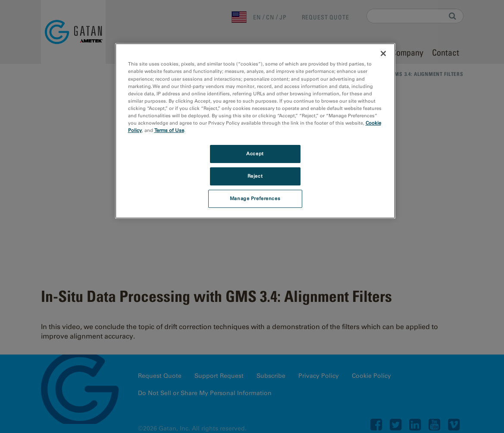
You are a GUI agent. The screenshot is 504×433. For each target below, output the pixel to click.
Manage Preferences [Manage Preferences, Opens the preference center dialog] (255, 198)
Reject (255, 176)
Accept (255, 154)
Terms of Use (169, 130)
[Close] (383, 53)
